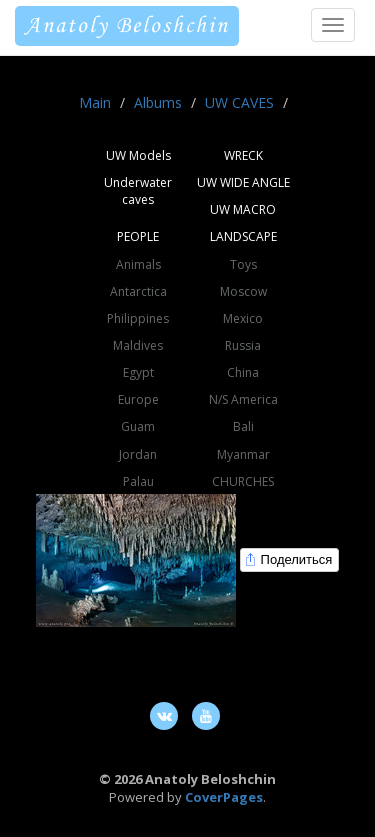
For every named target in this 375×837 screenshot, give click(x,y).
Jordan (138, 454)
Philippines (138, 318)
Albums (158, 102)
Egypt (138, 372)
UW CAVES (239, 102)
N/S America (243, 399)
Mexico (243, 318)
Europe (138, 399)
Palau (138, 481)
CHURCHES (243, 481)
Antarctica (138, 291)
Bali (243, 426)
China (243, 372)
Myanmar (243, 454)
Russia (243, 345)
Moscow (243, 291)
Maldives (138, 345)
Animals (138, 264)
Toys (243, 264)
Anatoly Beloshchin (127, 26)
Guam (138, 426)
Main (95, 102)
